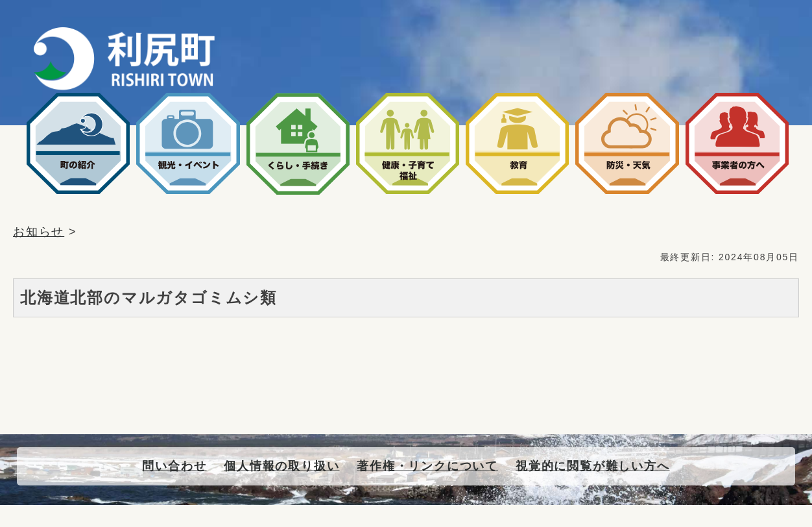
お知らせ (39, 232)
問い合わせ (174, 466)
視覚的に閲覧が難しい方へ (593, 466)
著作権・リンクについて (427, 466)
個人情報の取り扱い (281, 466)
